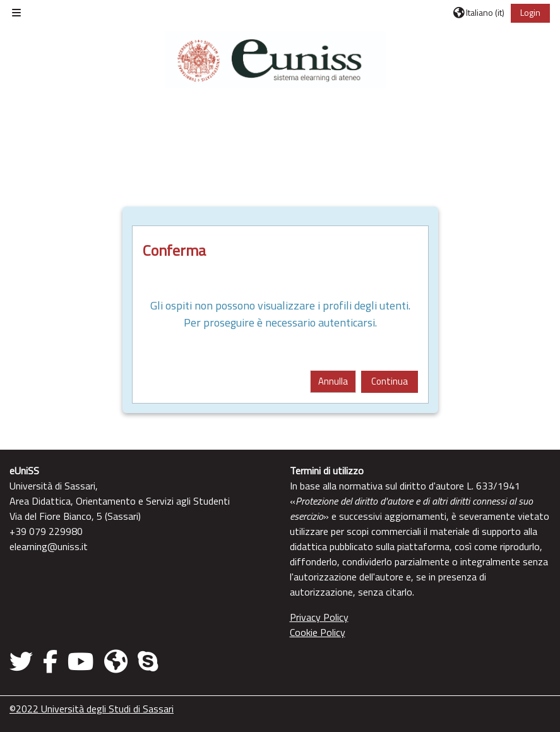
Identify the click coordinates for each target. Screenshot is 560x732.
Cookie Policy (318, 632)
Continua (390, 381)
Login (530, 12)
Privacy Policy (319, 617)
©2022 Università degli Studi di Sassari (92, 709)
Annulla (333, 381)
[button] (479, 13)
